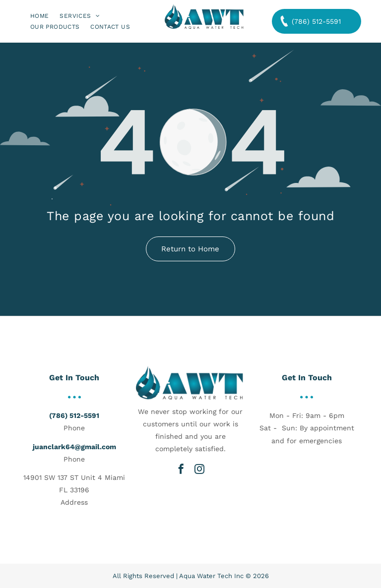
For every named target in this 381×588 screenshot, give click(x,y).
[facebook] (181, 469)
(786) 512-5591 (74, 415)
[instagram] (199, 469)
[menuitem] (39, 16)
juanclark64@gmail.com (74, 447)
